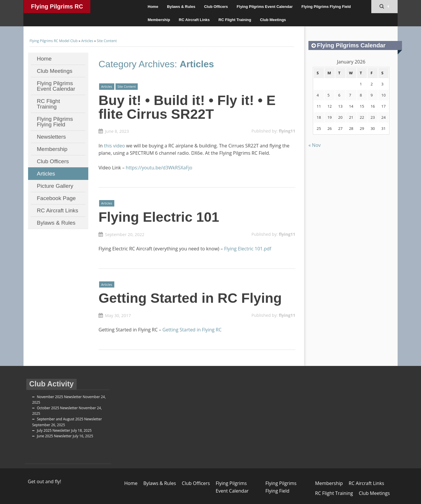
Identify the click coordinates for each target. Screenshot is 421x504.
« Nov (315, 145)
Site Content (107, 41)
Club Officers (216, 7)
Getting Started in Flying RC (192, 330)
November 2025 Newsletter (59, 397)
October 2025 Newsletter (57, 408)
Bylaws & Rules (181, 7)
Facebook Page (56, 198)
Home (153, 7)
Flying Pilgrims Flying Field (326, 7)
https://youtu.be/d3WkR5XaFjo (159, 168)
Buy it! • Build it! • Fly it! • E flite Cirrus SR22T (187, 107)
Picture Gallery (55, 186)
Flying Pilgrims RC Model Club (57, 8)
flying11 (287, 131)
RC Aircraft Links (194, 20)
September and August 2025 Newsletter (69, 419)
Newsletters (51, 137)
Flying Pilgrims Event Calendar (265, 7)
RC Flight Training (235, 20)
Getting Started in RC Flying (190, 298)
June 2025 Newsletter (54, 436)
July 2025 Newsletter (54, 430)
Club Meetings (273, 20)
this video (114, 146)
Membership (159, 20)
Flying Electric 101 (159, 217)
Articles (87, 41)
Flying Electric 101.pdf (247, 249)
